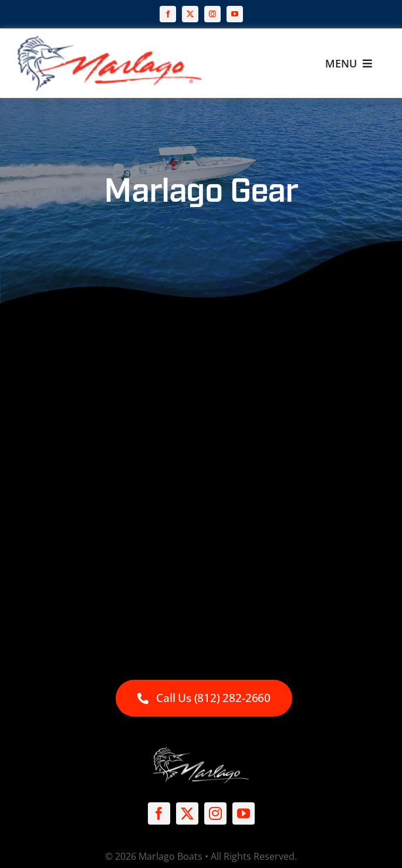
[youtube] (235, 14)
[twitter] (190, 14)
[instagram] (212, 14)
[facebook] (168, 14)
